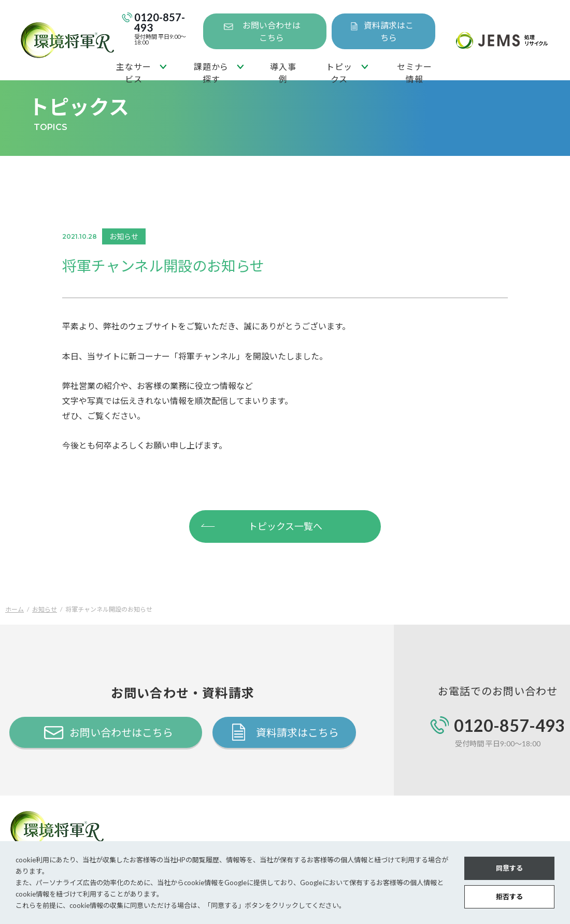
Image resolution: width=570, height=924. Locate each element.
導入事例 (283, 71)
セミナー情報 (414, 71)
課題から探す (211, 71)
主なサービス (133, 71)
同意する (509, 868)
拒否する (509, 897)
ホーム (15, 609)
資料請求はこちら (389, 31)
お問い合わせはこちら (272, 31)
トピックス (339, 71)
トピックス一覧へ (261, 525)
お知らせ (45, 609)
